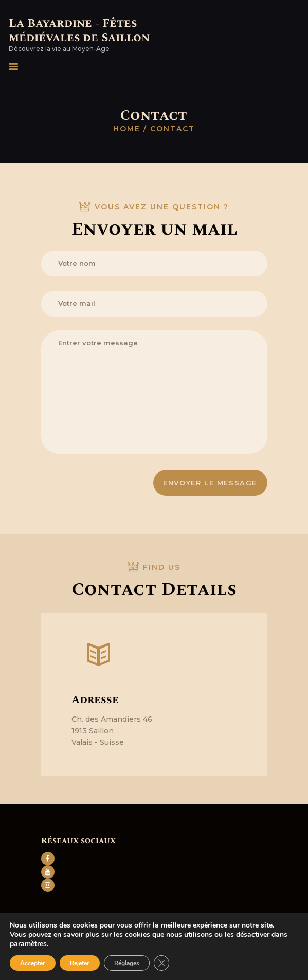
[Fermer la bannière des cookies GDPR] (161, 963)
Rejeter (80, 963)
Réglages (127, 963)
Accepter (33, 963)
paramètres (28, 944)
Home (127, 129)
